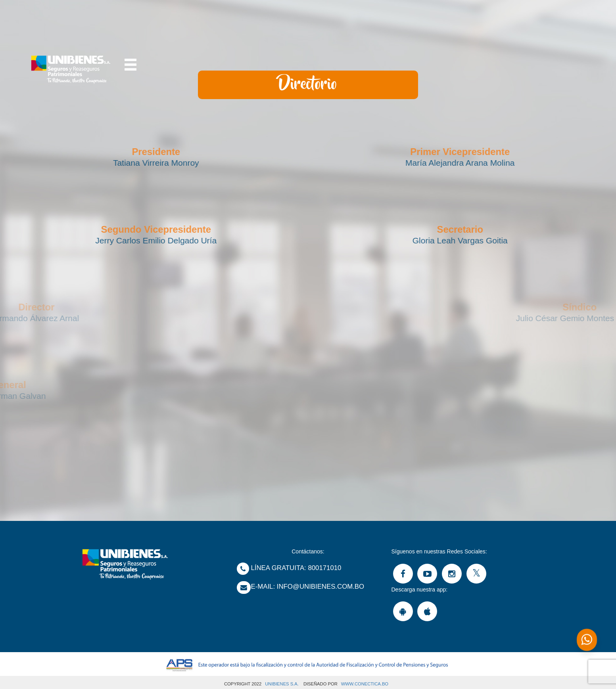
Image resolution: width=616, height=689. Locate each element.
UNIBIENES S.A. (282, 684)
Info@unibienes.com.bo (320, 587)
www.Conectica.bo (365, 684)
